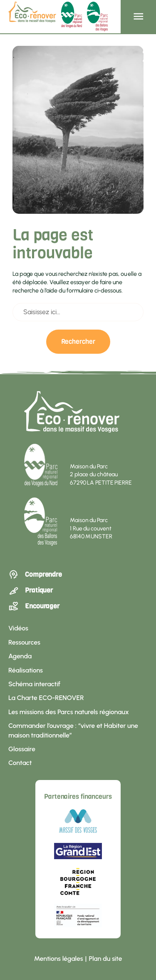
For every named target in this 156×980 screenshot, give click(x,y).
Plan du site (105, 959)
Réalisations (26, 670)
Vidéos (18, 628)
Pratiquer (31, 590)
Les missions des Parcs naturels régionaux (69, 712)
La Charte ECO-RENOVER (46, 698)
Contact (20, 763)
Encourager (34, 606)
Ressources (24, 642)
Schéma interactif (34, 684)
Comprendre (35, 574)
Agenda (20, 656)
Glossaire (22, 749)
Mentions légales (59, 959)
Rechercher (78, 341)
